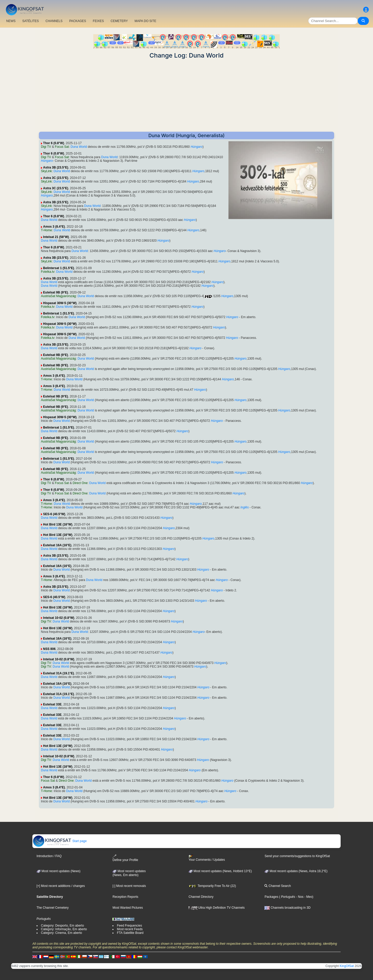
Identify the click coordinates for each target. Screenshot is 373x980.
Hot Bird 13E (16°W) (58, 524)
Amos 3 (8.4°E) (54, 227)
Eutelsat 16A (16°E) (57, 545)
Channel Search (278, 886)
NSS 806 (49, 649)
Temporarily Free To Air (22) (212, 886)
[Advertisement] (187, 95)
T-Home (46, 230)
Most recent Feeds (130, 929)
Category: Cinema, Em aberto (62, 933)
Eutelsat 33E (52, 704)
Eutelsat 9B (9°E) (55, 292)
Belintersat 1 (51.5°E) (59, 268)
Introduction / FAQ (49, 856)
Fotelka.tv (48, 272)
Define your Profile (125, 858)
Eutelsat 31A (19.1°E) (58, 673)
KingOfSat (347, 966)
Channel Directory (201, 897)
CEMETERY (119, 21)
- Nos (299, 897)
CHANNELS (54, 21)
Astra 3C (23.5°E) (56, 178)
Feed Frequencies (129, 926)
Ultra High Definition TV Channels (217, 908)
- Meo (308, 897)
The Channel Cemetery (53, 908)
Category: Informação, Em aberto (64, 929)
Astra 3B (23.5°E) (56, 167)
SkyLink (46, 171)
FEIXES (98, 21)
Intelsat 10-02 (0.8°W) (59, 618)
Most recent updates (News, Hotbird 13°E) (220, 871)
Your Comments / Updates (207, 858)
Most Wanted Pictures (128, 908)
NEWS (11, 21)
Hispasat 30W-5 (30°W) (60, 303)
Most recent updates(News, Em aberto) (129, 873)
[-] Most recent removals (129, 886)
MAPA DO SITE (145, 21)
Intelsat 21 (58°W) (56, 237)
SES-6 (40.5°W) (54, 514)
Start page (60, 841)
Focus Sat (62, 147)
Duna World (79, 147)
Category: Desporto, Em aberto (62, 926)
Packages (271, 897)
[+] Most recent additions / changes (61, 886)
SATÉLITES (31, 21)
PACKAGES (78, 21)
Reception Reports (125, 897)
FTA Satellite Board (130, 933)
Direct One (80, 483)
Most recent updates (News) (58, 871)
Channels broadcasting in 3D (287, 908)
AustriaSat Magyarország (58, 296)
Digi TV (46, 147)
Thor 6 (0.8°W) (53, 143)
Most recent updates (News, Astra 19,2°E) (296, 871)
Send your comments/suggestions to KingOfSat (297, 856)
